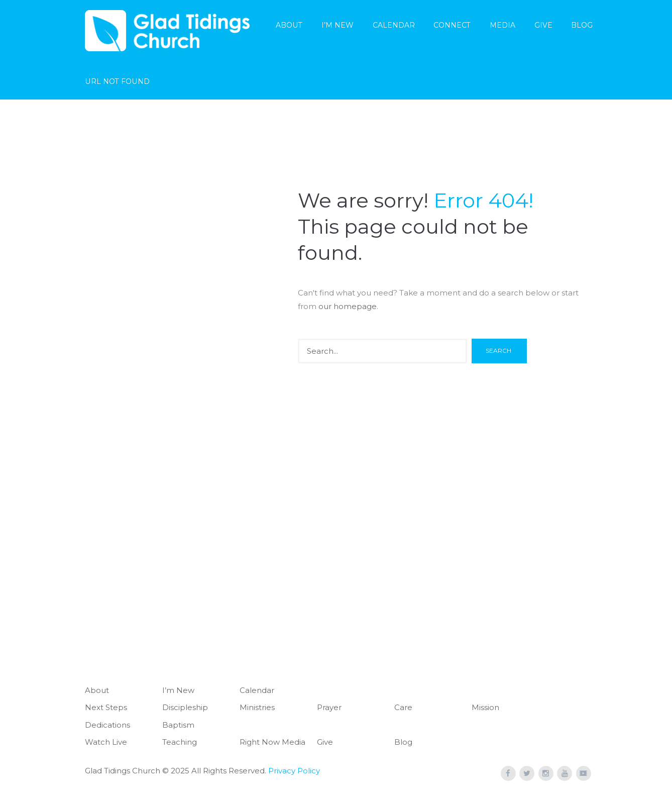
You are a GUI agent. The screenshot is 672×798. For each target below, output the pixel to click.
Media (502, 25)
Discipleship (185, 707)
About (289, 25)
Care (403, 707)
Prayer (329, 707)
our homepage (348, 306)
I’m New (338, 25)
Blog (582, 25)
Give (543, 25)
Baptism (178, 725)
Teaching (180, 742)
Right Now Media (272, 742)
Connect (452, 25)
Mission (485, 707)
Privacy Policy (294, 771)
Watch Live (106, 742)
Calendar (394, 25)
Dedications (107, 725)
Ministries (257, 707)
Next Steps (106, 707)
